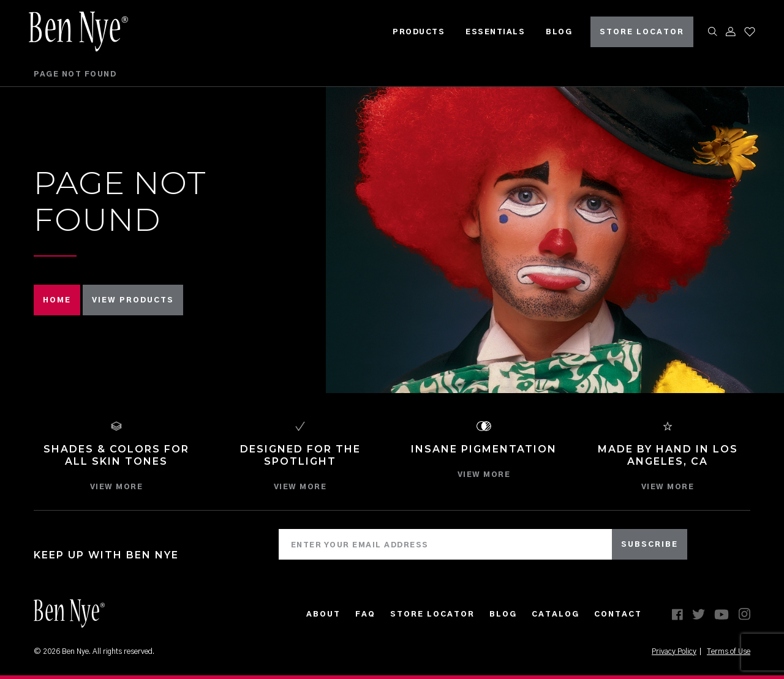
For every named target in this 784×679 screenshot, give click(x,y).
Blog (554, 31)
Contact (618, 614)
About (323, 614)
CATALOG (556, 614)
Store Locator (432, 614)
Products (414, 31)
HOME (57, 300)
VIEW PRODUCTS (133, 300)
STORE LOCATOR (637, 31)
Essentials (490, 31)
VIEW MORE (117, 487)
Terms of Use (729, 651)
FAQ (365, 614)
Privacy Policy (674, 651)
